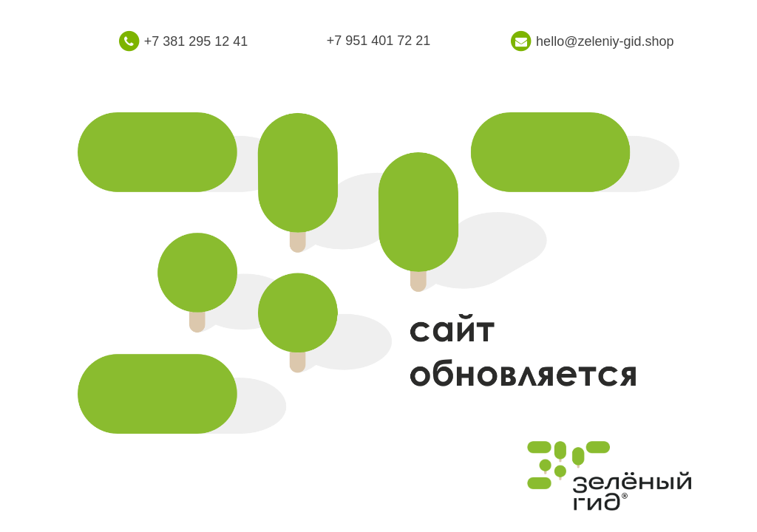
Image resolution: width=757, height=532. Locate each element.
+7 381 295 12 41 (196, 41)
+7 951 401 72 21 (379, 41)
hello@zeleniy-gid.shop (605, 41)
